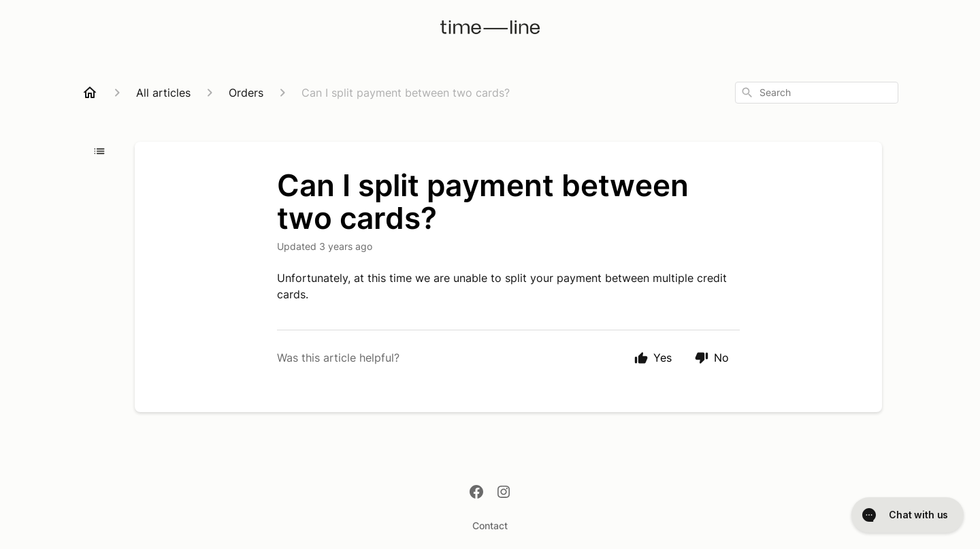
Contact (490, 526)
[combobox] (817, 93)
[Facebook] (476, 493)
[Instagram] (504, 493)
